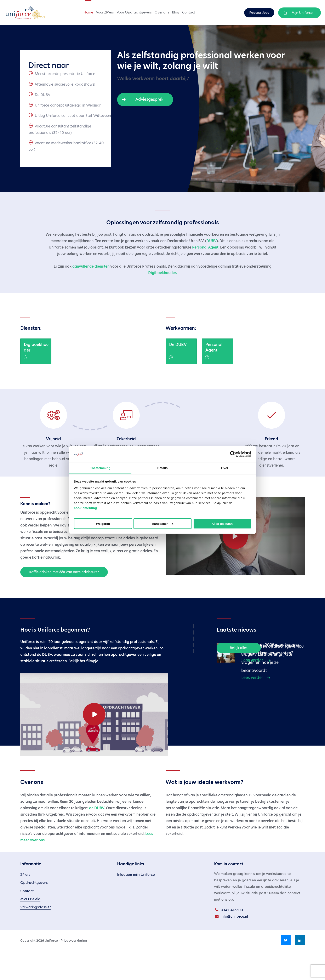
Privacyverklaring (74, 970)
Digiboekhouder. (162, 273)
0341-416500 (232, 940)
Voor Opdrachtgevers (134, 12)
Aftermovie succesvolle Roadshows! (65, 84)
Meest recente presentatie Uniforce (65, 74)
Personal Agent (205, 247)
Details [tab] (162, 468)
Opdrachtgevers (34, 912)
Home (88, 12)
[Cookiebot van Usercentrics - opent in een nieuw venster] (233, 454)
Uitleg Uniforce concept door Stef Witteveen (73, 116)
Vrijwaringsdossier (36, 937)
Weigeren (103, 524)
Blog (176, 12)
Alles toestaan (222, 524)
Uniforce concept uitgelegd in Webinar (68, 105)
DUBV (212, 241)
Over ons (162, 12)
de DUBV (97, 838)
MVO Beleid (30, 929)
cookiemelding (86, 508)
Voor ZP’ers (105, 12)
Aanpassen (163, 524)
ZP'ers (25, 904)
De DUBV (43, 95)
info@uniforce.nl (234, 946)
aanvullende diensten (91, 266)
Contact (189, 12)
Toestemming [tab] (100, 468)
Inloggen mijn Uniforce (136, 904)
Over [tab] (225, 468)
